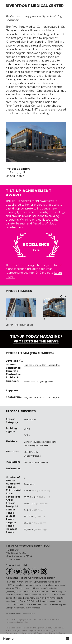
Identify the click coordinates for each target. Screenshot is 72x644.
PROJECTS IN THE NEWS (36, 341)
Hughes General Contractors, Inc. (42, 365)
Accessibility (28, 614)
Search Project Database (19, 325)
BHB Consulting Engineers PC (40, 381)
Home (8, 639)
